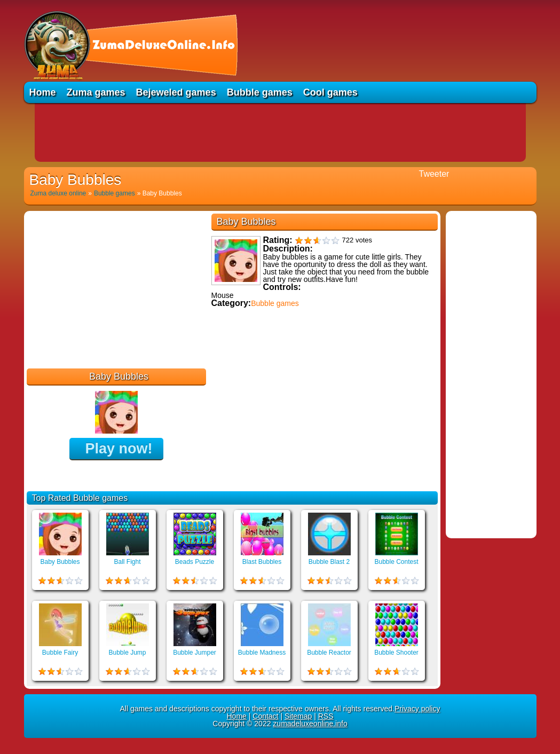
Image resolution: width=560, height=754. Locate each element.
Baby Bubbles (60, 562)
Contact (265, 716)
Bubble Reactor (329, 653)
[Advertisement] (280, 132)
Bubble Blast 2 (329, 562)
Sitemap (298, 716)
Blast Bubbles (262, 562)
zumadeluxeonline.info (310, 724)
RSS (326, 716)
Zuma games (96, 92)
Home (43, 92)
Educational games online (258, 372)
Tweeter (434, 174)
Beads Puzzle (195, 562)
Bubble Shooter (396, 653)
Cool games (330, 92)
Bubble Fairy (60, 653)
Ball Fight (127, 562)
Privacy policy (417, 709)
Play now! (119, 449)
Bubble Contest (396, 562)
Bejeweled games (176, 92)
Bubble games (260, 92)
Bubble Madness (262, 653)
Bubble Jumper (195, 653)
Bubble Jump (127, 653)
